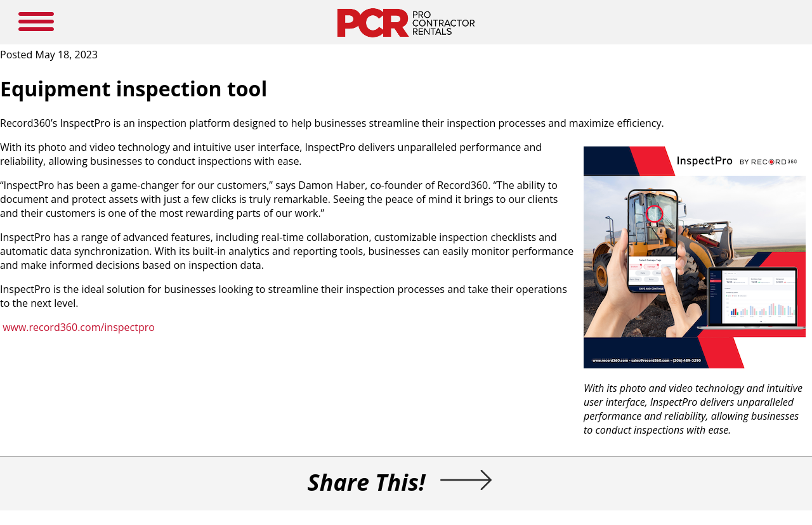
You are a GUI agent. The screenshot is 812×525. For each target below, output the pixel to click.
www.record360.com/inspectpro (79, 327)
